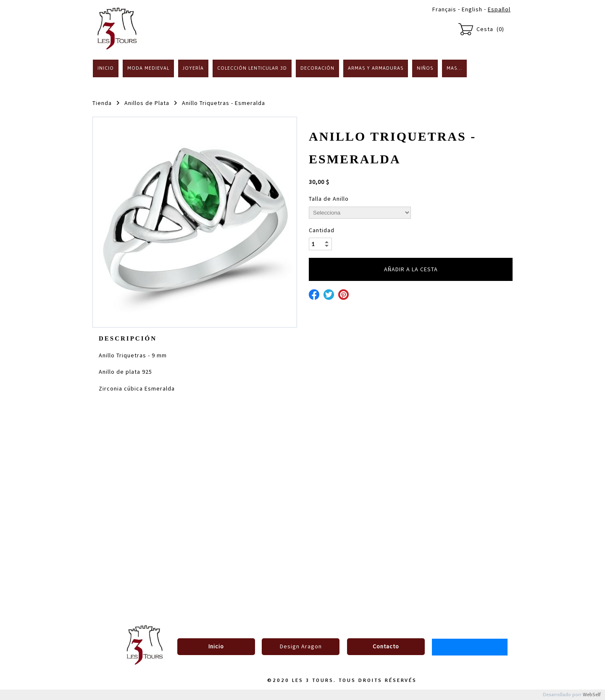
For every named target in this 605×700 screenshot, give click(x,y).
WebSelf (592, 695)
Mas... (454, 68)
